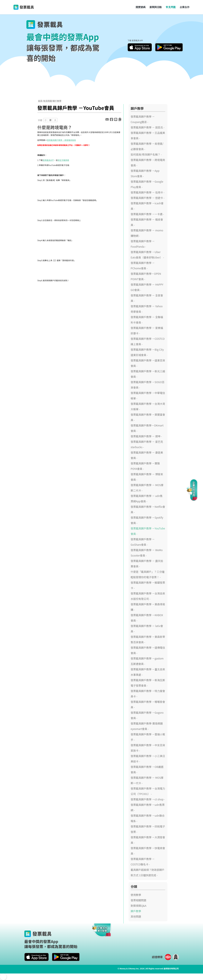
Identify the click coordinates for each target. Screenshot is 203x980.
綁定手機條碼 (63, 160)
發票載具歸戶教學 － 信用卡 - (148, 192)
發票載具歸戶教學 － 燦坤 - (146, 436)
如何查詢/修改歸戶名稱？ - (146, 154)
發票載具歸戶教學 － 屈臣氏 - (148, 127)
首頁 (40, 101)
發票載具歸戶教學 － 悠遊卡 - (148, 198)
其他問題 (136, 916)
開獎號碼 (141, 7)
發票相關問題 (138, 900)
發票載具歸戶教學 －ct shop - (148, 799)
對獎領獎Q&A (139, 906)
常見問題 (171, 7)
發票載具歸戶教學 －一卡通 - (147, 214)
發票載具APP (48, 160)
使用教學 (136, 895)
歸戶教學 (57, 101)
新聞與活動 (156, 7)
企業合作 (185, 7)
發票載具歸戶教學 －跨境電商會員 (61, 140)
